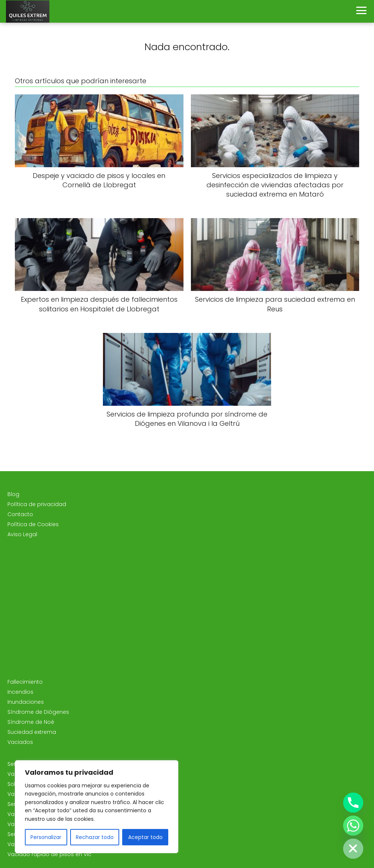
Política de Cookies (33, 524)
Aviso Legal (22, 534)
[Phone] (353, 803)
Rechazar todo (95, 837)
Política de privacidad (37, 504)
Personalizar (46, 837)
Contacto (20, 514)
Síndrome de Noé (31, 722)
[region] (97, 807)
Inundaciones (26, 702)
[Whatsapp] (353, 826)
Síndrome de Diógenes (38, 712)
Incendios (20, 692)
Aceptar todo (145, 837)
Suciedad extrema (32, 732)
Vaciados (20, 742)
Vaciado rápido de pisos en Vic (49, 854)
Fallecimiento (25, 682)
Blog (13, 494)
